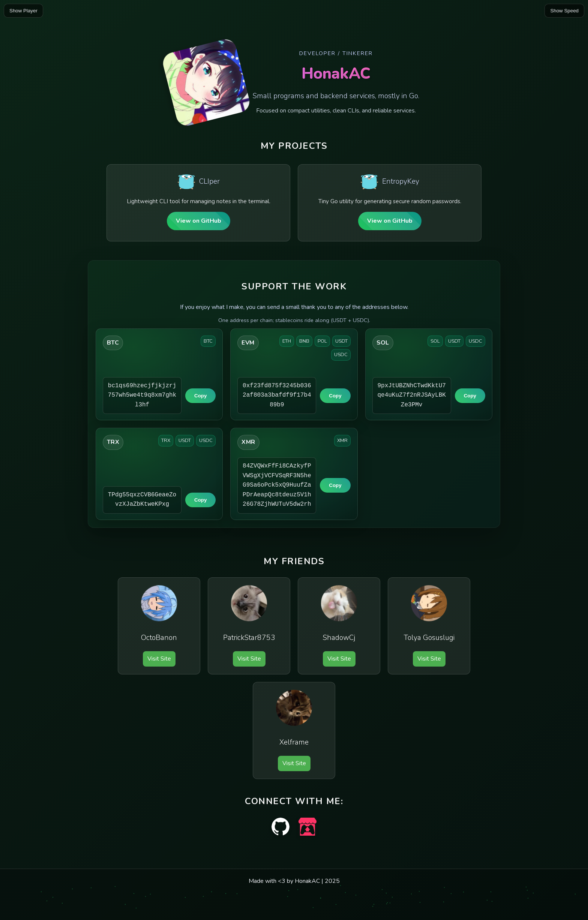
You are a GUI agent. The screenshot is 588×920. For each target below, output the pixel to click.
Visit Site (159, 659)
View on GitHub (199, 221)
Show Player (23, 11)
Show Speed (564, 11)
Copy (200, 396)
